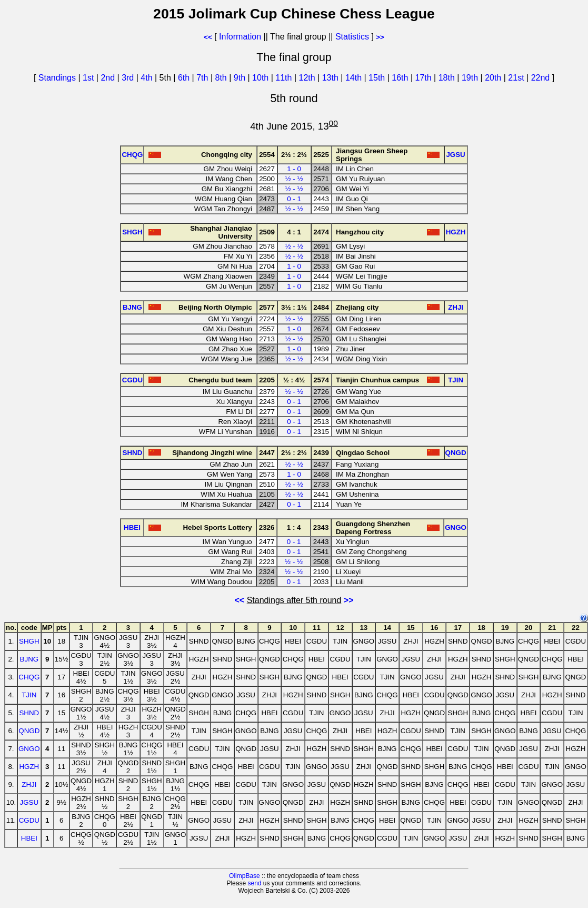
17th (425, 78)
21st (517, 78)
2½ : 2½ (294, 155)
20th (494, 78)
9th (241, 78)
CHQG (29, 677)
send (254, 883)
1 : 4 (294, 527)
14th (355, 78)
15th (378, 78)
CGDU (29, 820)
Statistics (352, 37)
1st (89, 78)
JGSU (29, 802)
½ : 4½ (294, 380)
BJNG (29, 659)
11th (285, 78)
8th (222, 78)
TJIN (29, 695)
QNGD (29, 731)
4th (148, 78)
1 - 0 (294, 169)
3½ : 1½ (294, 307)
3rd (129, 78)
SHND (29, 713)
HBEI (29, 838)
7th (203, 78)
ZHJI (29, 784)
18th (448, 78)
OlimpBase (245, 876)
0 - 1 (294, 199)
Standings (57, 78)
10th (262, 78)
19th (471, 78)
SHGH (29, 641)
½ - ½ (294, 179)
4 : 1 (294, 232)
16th (401, 78)
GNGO (29, 749)
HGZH (29, 767)
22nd (542, 78)
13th (332, 78)
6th (185, 78)
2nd (109, 78)
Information (240, 37)
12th (308, 78)
